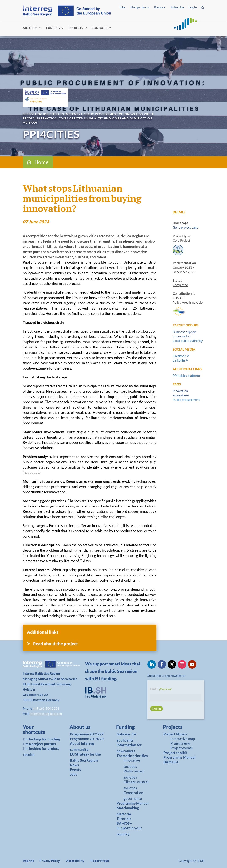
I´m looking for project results (41, 751)
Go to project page (186, 227)
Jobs (122, 7)
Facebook (179, 356)
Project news (180, 743)
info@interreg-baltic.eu (46, 714)
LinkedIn (179, 360)
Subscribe (177, 7)
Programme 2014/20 (87, 739)
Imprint (28, 861)
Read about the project (56, 644)
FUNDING (53, 28)
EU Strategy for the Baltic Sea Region (85, 757)
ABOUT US (30, 28)
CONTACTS (100, 28)
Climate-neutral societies (136, 785)
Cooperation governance (133, 796)
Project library (175, 734)
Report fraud (100, 861)
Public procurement (186, 400)
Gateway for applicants (126, 737)
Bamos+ (160, 7)
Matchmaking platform (128, 811)
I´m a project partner (40, 744)
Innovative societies (132, 763)
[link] (39, 731)
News (74, 765)
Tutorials (124, 819)
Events (75, 770)
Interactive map (183, 739)
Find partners (140, 7)
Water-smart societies (134, 774)
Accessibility (75, 861)
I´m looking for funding (42, 739)
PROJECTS (76, 28)
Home (41, 162)
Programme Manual (133, 803)
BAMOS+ (124, 823)
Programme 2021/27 (87, 734)
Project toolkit (175, 753)
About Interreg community (82, 746)
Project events (181, 748)
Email (161, 689)
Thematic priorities (132, 756)
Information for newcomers (129, 748)
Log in (193, 7)
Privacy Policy (50, 861)
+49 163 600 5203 (46, 708)
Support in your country (129, 831)
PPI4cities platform (186, 376)
